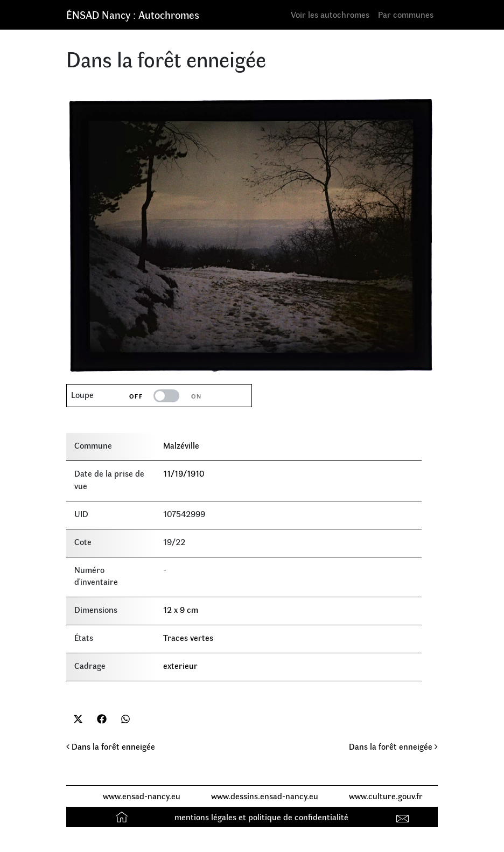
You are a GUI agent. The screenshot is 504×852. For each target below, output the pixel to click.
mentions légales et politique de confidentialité (261, 817)
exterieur (180, 665)
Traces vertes (188, 637)
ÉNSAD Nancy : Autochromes (133, 14)
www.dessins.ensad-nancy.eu (265, 796)
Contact (404, 817)
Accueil (123, 817)
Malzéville (181, 445)
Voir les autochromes (330, 14)
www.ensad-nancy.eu (142, 796)
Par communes (406, 14)
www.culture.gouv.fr (386, 796)
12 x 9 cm (181, 609)
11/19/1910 (184, 473)
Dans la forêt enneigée (111, 746)
